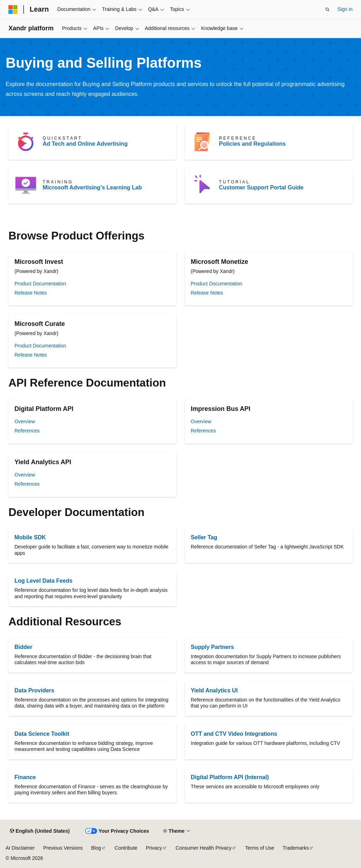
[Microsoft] (13, 10)
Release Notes (31, 293)
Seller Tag (204, 537)
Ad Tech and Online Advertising (85, 144)
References (27, 431)
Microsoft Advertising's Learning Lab (92, 187)
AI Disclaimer (20, 848)
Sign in (345, 9)
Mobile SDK (30, 537)
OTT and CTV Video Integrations (234, 734)
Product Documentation (40, 284)
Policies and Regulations (252, 144)
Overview (25, 421)
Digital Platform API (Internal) (230, 777)
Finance (25, 777)
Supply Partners (212, 647)
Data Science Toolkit (42, 734)
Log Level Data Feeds (44, 581)
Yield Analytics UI (214, 690)
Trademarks (296, 848)
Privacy (154, 848)
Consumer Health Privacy (204, 848)
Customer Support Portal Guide (261, 187)
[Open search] (328, 10)
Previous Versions (63, 848)
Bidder (23, 647)
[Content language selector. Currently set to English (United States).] (40, 831)
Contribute (126, 848)
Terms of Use (259, 848)
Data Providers (34, 690)
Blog (96, 848)
